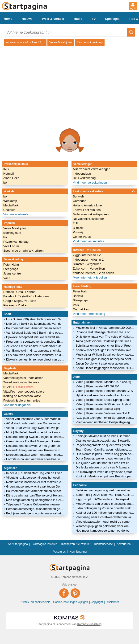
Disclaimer (112, 602)
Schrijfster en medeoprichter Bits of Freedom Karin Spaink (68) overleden (105, 346)
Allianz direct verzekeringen (92, 169)
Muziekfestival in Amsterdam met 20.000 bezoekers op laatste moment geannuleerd (105, 328)
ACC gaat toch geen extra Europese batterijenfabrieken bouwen (105, 418)
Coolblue (9, 210)
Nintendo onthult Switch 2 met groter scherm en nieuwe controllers (36, 446)
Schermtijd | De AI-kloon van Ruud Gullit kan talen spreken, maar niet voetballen (105, 495)
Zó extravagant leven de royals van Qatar (104, 472)
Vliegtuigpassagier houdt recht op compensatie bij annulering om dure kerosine (105, 522)
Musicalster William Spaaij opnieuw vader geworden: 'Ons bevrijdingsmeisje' (105, 355)
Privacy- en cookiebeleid (35, 602)
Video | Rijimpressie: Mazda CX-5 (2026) (103, 382)
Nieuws (27, 19)
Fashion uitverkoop (90, 42)
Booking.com (12, 233)
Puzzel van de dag (16, 242)
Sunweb (78, 196)
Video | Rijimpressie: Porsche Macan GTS (104, 391)
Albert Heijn (11, 178)
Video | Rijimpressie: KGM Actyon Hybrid (103, 404)
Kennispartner (78, 552)
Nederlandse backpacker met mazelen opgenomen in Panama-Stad (36, 482)
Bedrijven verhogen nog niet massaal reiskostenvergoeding (36, 513)
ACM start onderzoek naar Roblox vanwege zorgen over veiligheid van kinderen (36, 423)
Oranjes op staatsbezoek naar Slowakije (103, 441)
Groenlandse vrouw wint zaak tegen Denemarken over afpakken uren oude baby (36, 486)
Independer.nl (82, 174)
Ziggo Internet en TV (87, 255)
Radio (78, 19)
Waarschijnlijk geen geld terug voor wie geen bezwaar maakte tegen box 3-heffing (105, 526)
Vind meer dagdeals (17, 405)
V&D (6, 278)
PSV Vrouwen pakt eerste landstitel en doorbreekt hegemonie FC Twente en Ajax (36, 355)
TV (94, 19)
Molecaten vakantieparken (91, 214)
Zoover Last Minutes (87, 210)
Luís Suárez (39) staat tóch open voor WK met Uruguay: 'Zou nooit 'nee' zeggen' (36, 319)
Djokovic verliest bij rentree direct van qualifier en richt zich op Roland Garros (36, 359)
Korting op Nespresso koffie (22, 396)
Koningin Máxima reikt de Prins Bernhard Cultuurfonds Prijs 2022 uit (105, 436)
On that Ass (81, 309)
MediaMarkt (11, 205)
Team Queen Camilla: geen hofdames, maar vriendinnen (105, 449)
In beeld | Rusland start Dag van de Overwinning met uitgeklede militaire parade (36, 473)
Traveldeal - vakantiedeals (21, 382)
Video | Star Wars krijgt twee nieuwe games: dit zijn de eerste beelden (36, 428)
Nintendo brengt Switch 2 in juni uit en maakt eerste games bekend (36, 437)
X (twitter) (26, 296)
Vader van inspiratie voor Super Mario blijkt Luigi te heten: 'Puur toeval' (36, 419)
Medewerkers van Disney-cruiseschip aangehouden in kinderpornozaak (105, 504)
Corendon (80, 201)
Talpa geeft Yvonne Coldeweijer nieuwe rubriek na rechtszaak (36, 504)
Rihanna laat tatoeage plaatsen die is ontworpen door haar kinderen (105, 332)
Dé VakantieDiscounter (88, 219)
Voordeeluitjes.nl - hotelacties (23, 378)
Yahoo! (31, 292)
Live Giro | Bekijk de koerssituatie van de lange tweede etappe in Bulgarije (36, 324)
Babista (78, 296)
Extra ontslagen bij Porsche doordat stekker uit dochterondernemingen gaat (105, 508)
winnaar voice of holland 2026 (26, 42)
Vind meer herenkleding (89, 314)
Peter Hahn (11, 265)
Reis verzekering (84, 178)
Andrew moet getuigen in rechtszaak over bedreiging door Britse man (105, 350)
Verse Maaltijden (61, 42)
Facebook (11, 296)
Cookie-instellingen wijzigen (71, 602)
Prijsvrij (78, 232)
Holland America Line (87, 205)
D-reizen (79, 228)
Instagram (42, 296)
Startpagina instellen (44, 544)
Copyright (97, 602)
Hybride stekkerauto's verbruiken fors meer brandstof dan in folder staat (105, 395)
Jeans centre (12, 273)
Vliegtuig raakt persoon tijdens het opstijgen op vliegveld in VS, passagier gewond (36, 478)
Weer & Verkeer (53, 19)
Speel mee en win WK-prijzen (23, 251)
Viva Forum (11, 246)
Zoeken (23, 305)
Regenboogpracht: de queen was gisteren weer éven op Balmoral (105, 445)
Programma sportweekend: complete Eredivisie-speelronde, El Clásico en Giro (36, 342)
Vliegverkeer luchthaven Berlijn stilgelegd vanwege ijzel (105, 422)
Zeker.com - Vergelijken (89, 269)
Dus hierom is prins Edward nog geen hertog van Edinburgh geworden (105, 454)
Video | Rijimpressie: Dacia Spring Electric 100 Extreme (105, 400)
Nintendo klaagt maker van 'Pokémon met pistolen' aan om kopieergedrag (36, 450)
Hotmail (8, 174)
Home (8, 19)
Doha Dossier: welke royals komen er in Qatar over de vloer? (105, 458)
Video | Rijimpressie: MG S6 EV (97, 386)
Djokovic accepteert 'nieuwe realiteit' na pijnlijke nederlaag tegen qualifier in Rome (36, 337)
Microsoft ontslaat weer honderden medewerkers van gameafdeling (36, 455)
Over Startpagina (17, 544)
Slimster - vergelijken (87, 264)
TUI (75, 223)
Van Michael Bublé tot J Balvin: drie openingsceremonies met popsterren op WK (36, 333)
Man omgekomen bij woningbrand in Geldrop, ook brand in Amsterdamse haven (36, 500)
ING (6, 169)
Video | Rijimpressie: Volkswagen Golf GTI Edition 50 (105, 413)
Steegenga (11, 269)
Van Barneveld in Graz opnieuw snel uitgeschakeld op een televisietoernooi (36, 351)
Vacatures (59, 552)
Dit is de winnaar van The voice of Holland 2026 (36, 495)
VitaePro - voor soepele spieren (25, 392)
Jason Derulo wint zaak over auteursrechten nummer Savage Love (105, 363)
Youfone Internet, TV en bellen (94, 273)
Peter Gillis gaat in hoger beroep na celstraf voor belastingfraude (105, 359)
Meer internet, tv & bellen (90, 277)
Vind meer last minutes (88, 241)
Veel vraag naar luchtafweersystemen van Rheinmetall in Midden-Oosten (105, 517)
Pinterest (10, 305)
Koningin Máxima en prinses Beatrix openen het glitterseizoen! (105, 476)
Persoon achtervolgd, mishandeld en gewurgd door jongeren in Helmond (36, 509)
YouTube (30, 301)
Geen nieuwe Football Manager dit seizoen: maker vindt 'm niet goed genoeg (36, 441)
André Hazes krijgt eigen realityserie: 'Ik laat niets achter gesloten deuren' (105, 368)
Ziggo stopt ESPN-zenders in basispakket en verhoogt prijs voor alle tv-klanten (105, 499)
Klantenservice (103, 544)
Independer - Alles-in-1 (88, 260)
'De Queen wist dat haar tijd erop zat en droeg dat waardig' (105, 463)
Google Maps (13, 301)
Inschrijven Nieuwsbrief (76, 544)
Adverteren (124, 544)
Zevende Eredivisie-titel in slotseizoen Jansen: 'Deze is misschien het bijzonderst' (36, 346)
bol (5, 183)
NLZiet (18, 387)
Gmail (21, 292)
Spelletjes (112, 19)
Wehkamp (10, 201)
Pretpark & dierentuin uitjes (22, 400)
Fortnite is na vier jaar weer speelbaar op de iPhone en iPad (36, 459)
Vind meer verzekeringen (90, 183)
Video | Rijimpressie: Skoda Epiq (98, 409)
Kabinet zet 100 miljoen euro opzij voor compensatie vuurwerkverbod (105, 513)
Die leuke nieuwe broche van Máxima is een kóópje (105, 467)
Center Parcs (82, 237)
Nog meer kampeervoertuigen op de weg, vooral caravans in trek (105, 531)
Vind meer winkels (16, 214)
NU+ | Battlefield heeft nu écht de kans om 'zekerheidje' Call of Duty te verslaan (36, 432)
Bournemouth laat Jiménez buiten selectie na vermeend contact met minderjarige (36, 328)
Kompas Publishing (90, 624)
